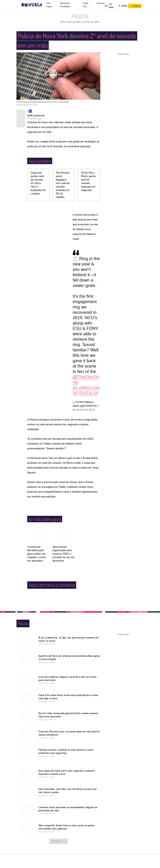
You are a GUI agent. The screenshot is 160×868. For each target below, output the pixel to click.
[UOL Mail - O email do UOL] (113, 6)
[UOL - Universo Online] (44, 5)
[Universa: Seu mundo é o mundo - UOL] (32, 5)
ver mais (58, 841)
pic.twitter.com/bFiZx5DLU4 (86, 390)
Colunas (101, 3)
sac (106, 6)
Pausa (80, 16)
